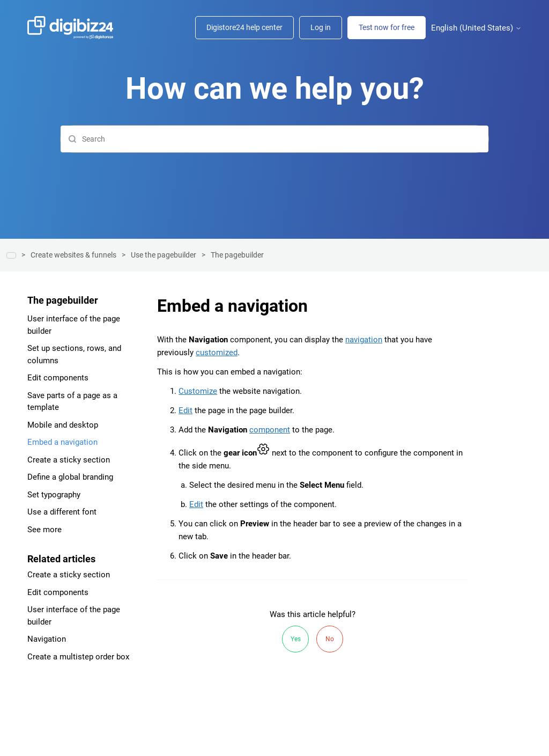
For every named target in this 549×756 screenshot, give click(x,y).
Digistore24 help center (244, 27)
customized (217, 353)
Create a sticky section (69, 460)
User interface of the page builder (74, 325)
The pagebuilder (237, 255)
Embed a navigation (62, 442)
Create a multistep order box (78, 657)
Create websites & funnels (73, 255)
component (270, 430)
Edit (186, 410)
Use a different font (62, 512)
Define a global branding (70, 477)
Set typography (54, 495)
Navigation (47, 639)
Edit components (58, 378)
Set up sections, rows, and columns (74, 354)
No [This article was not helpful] (330, 639)
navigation (364, 340)
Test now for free (387, 27)
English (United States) (476, 28)
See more (44, 530)
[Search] (274, 139)
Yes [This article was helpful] (296, 639)
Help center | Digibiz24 (11, 255)
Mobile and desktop (63, 425)
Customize (198, 391)
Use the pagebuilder (164, 255)
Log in (321, 27)
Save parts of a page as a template (72, 402)
